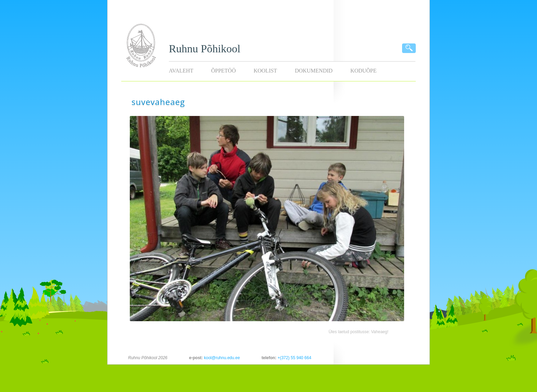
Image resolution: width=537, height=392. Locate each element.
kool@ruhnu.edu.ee (222, 358)
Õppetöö (223, 71)
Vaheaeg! (380, 332)
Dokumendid (314, 71)
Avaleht (181, 71)
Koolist (265, 71)
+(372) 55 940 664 (294, 358)
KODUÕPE (363, 71)
